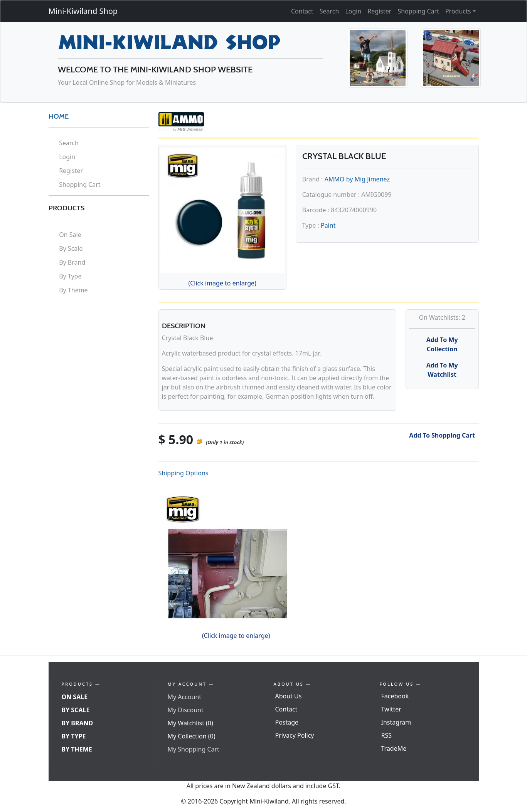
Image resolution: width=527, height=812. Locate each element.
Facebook (395, 696)
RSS (387, 735)
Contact (302, 11)
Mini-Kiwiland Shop (83, 11)
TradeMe (394, 748)
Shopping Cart (418, 11)
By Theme (73, 290)
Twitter (391, 709)
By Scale (71, 248)
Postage (287, 722)
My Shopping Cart (194, 749)
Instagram (396, 722)
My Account (185, 697)
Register (379, 11)
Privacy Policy (295, 735)
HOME (59, 116)
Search (329, 11)
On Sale (70, 235)
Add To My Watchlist (442, 370)
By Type (70, 276)
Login (353, 11)
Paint (328, 225)
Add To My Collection (442, 344)
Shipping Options (184, 473)
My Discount (186, 710)
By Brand (72, 262)
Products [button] (458, 11)
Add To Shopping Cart (442, 435)
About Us (289, 696)
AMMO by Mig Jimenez (357, 179)
